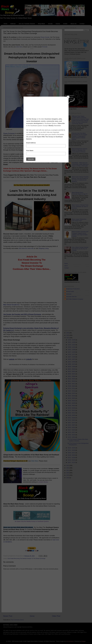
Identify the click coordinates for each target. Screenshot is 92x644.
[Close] (68, 97)
